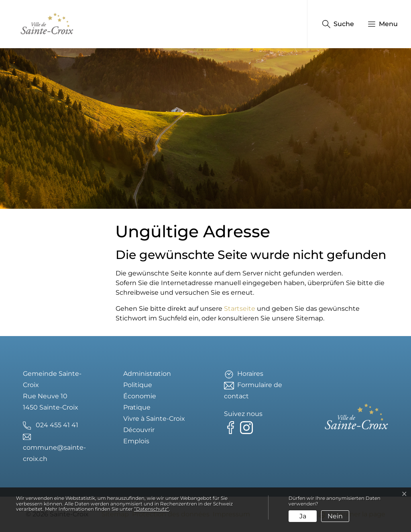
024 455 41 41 (57, 425)
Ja (303, 516)
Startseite (240, 309)
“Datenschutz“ (152, 509)
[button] (379, 24)
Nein (335, 516)
